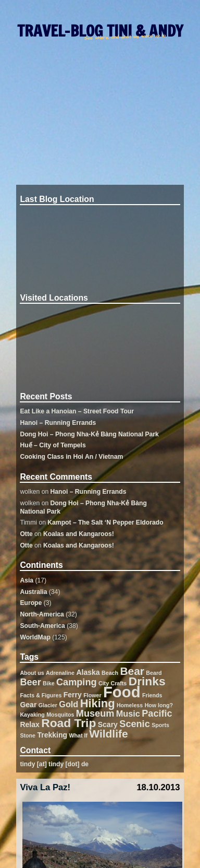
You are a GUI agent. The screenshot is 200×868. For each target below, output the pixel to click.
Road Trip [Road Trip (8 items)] (68, 723)
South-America (42, 626)
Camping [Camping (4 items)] (77, 682)
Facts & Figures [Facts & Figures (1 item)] (41, 695)
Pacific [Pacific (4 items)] (157, 714)
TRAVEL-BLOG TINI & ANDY (100, 31)
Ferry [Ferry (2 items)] (73, 695)
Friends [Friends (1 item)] (152, 695)
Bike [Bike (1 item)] (49, 683)
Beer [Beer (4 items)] (30, 682)
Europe (31, 603)
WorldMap (35, 637)
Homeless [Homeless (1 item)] (130, 705)
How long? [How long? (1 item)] (159, 705)
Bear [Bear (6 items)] (132, 671)
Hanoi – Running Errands (58, 423)
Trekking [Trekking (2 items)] (52, 735)
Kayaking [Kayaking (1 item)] (32, 715)
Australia (33, 592)
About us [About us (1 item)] (32, 673)
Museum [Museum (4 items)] (95, 714)
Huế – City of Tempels (53, 445)
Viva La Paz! (45, 787)
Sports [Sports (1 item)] (160, 725)
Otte (26, 534)
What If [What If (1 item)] (78, 735)
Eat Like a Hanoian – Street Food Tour (77, 411)
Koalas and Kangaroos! (79, 534)
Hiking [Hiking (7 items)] (98, 703)
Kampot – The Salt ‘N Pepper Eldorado (105, 522)
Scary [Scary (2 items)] (108, 724)
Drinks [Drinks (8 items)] (147, 681)
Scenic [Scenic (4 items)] (134, 724)
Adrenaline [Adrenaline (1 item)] (60, 673)
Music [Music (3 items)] (128, 714)
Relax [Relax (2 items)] (29, 724)
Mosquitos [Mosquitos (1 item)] (60, 715)
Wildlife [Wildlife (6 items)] (108, 734)
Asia (27, 580)
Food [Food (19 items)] (122, 692)
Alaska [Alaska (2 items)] (88, 672)
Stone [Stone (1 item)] (28, 735)
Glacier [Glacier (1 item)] (48, 705)
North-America (42, 614)
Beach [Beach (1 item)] (110, 673)
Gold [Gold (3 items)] (68, 704)
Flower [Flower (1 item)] (92, 695)
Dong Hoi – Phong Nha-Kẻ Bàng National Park (89, 434)
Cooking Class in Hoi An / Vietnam (71, 457)
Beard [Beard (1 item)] (154, 673)
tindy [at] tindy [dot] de (54, 764)
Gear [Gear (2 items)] (28, 705)
